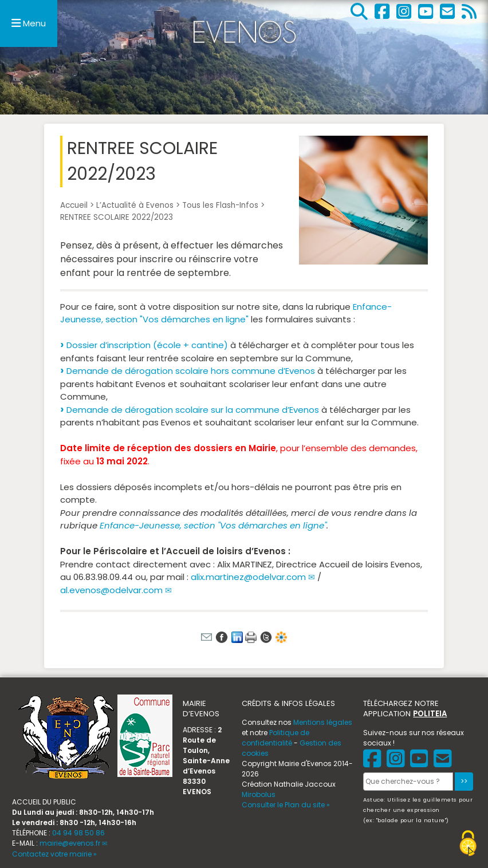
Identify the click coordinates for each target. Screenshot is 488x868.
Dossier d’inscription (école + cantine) (147, 345)
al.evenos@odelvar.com (111, 590)
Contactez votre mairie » (54, 854)
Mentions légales (323, 722)
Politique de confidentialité (276, 738)
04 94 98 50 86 (78, 833)
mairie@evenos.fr (70, 843)
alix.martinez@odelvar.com (248, 577)
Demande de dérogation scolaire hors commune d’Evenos (191, 371)
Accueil (74, 205)
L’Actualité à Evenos (135, 205)
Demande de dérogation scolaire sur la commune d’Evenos (193, 410)
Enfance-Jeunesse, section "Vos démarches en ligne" (226, 313)
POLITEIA (430, 714)
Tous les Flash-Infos (220, 205)
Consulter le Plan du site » (286, 805)
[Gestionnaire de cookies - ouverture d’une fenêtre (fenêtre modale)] (468, 845)
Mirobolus (259, 794)
